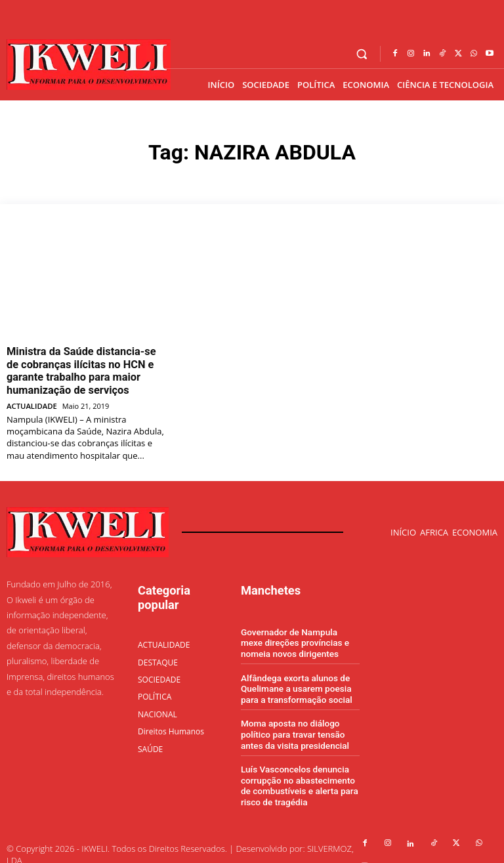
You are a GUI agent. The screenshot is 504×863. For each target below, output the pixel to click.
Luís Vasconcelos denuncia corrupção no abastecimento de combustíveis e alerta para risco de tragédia (297, 770)
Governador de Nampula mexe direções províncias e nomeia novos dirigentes (299, 634)
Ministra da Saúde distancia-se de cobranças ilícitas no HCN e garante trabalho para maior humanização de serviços (82, 367)
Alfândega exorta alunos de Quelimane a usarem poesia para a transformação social (294, 678)
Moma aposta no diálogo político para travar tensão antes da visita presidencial (293, 722)
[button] (362, 54)
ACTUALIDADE (31, 398)
